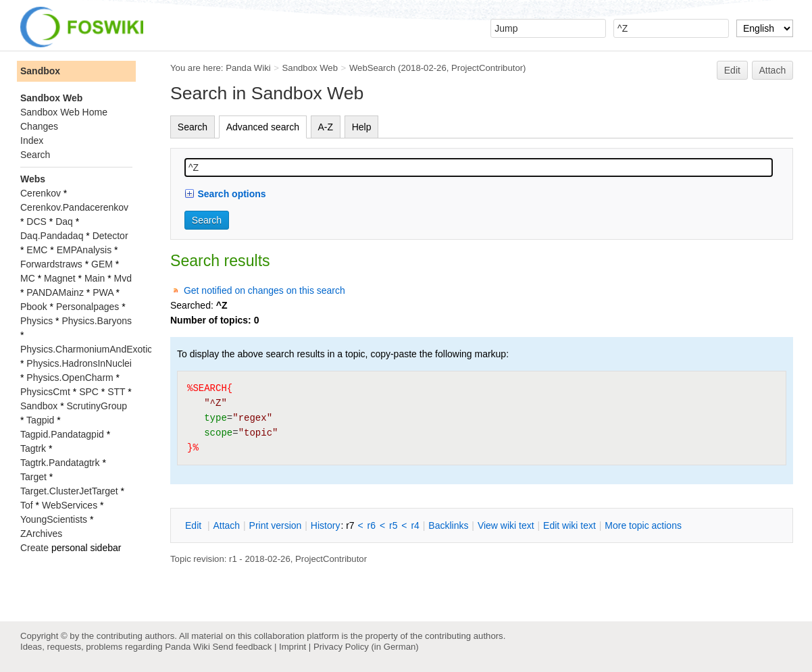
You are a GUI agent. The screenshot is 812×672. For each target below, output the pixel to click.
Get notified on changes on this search (264, 290)
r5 (393, 525)
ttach (226, 525)
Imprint (293, 647)
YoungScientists (54, 519)
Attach (773, 70)
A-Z (326, 127)
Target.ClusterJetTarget (69, 491)
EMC (37, 250)
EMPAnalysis (84, 250)
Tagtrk (33, 448)
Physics (36, 321)
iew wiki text (506, 525)
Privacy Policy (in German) (366, 647)
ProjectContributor (487, 68)
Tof (27, 505)
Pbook (34, 307)
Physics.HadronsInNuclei (79, 363)
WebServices (70, 505)
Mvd (123, 278)
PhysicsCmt (45, 392)
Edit (732, 70)
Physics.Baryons (96, 321)
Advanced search (263, 127)
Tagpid (40, 420)
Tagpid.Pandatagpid (62, 434)
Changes (39, 126)
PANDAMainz (55, 292)
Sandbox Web (310, 68)
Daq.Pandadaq (52, 236)
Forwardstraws (51, 264)
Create (34, 548)
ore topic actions (643, 525)
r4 (415, 525)
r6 (372, 525)
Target (33, 477)
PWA (103, 292)
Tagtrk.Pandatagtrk (60, 463)
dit (195, 525)
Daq (64, 222)
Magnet (60, 278)
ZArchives (41, 534)
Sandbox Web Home (64, 112)
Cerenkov (41, 193)
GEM (102, 264)
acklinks (448, 525)
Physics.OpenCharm (70, 378)
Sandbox (40, 71)
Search (193, 127)
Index (32, 140)
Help (362, 127)
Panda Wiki (248, 68)
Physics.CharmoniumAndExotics (88, 349)
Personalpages (87, 307)
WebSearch (373, 68)
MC (28, 278)
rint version (276, 525)
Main (95, 278)
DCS (36, 222)
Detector (110, 236)
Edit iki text (569, 525)
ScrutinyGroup (97, 406)
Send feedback (242, 647)
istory (326, 525)
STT (116, 392)
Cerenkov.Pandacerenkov (74, 207)
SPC (89, 392)
